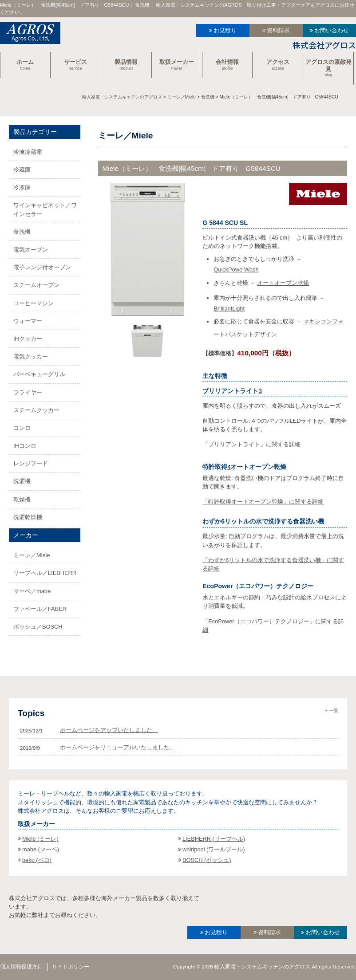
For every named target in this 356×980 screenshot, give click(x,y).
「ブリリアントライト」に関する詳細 (251, 444)
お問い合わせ (332, 30)
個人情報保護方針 (21, 967)
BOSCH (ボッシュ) (207, 860)
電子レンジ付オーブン (42, 267)
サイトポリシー (71, 967)
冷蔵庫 (22, 170)
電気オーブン (31, 250)
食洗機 (22, 232)
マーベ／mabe (32, 591)
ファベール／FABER (40, 609)
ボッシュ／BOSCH (38, 627)
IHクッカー (28, 339)
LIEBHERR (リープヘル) (214, 839)
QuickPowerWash (236, 270)
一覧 (334, 710)
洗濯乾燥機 (28, 517)
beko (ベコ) (37, 860)
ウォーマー (28, 321)
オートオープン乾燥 (283, 283)
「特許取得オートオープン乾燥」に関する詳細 (263, 502)
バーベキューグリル (39, 374)
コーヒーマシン (34, 303)
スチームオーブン (36, 285)
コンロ (22, 428)
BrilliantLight (229, 309)
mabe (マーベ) (41, 849)
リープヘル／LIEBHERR (45, 573)
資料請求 (278, 30)
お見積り (225, 30)
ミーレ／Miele (32, 555)
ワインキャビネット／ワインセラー (45, 209)
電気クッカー (31, 356)
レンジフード (31, 463)
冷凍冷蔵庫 (28, 152)
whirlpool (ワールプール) (214, 849)
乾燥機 (22, 499)
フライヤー (28, 392)
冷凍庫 (22, 187)
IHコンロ (25, 446)
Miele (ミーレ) (40, 839)
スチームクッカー (36, 410)
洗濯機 (22, 481)
